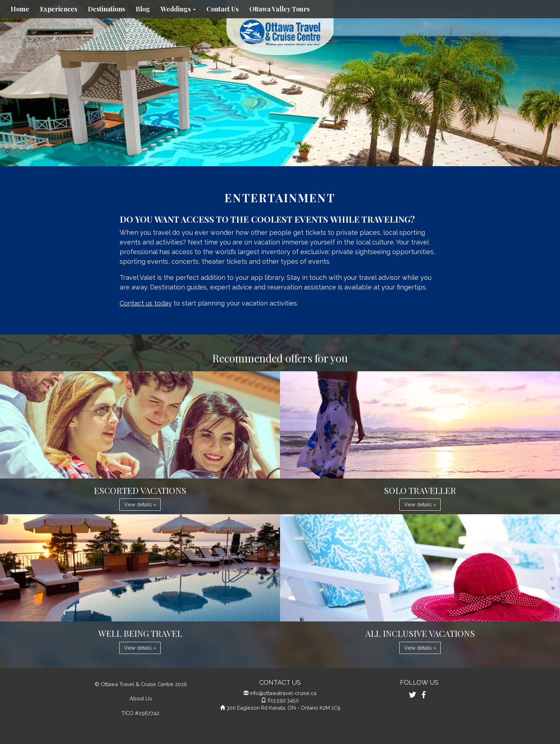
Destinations (106, 9)
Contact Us (222, 9)
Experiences (59, 9)
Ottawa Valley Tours (279, 9)
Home (20, 9)
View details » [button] (140, 505)
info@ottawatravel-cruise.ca (283, 693)
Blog (143, 9)
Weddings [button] (178, 9)
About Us (141, 698)
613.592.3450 (283, 700)
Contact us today (146, 303)
